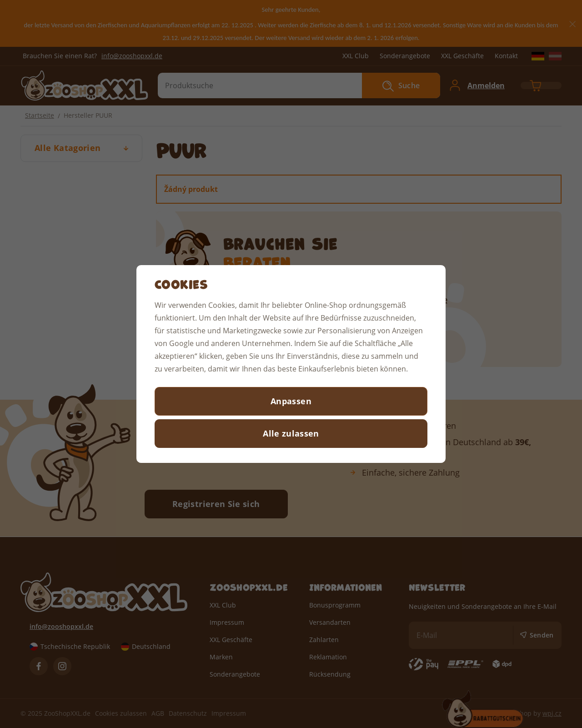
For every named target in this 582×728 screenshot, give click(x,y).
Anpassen (291, 401)
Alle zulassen (291, 433)
